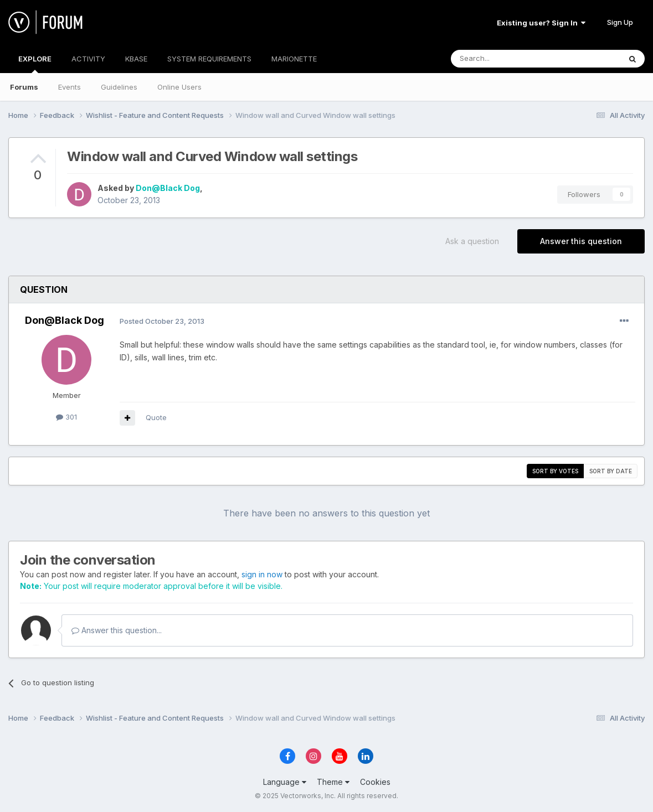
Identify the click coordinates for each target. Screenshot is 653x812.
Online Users (179, 87)
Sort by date (611, 471)
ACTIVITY (88, 59)
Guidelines (119, 87)
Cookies (375, 782)
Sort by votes (555, 471)
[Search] (507, 59)
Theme (333, 782)
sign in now (262, 574)
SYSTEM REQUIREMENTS (209, 59)
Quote (156, 417)
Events (70, 87)
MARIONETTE (294, 59)
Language (285, 782)
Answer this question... (117, 630)
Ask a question (472, 241)
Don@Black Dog (168, 188)
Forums (24, 87)
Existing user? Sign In (541, 23)
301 (66, 417)
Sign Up (620, 22)
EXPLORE (35, 64)
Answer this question (581, 241)
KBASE (136, 59)
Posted (162, 321)
